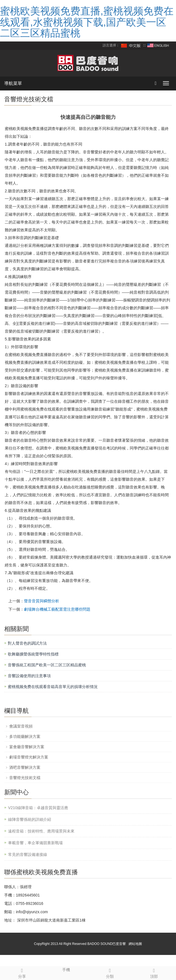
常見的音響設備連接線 (28, 854)
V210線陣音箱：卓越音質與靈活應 (38, 808)
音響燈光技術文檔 (25, 778)
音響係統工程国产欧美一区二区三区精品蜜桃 (47, 665)
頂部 (154, 972)
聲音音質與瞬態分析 (42, 601)
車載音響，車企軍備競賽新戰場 (35, 843)
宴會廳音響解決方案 (27, 747)
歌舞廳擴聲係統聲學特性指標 (33, 654)
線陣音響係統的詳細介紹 (30, 819)
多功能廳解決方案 (25, 736)
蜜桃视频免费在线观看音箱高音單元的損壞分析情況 (53, 687)
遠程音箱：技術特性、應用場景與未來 (41, 831)
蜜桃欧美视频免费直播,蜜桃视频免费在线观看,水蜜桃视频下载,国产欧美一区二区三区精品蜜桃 (87, 22)
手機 (66, 969)
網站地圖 (135, 944)
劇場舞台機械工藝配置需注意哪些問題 (57, 609)
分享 (22, 972)
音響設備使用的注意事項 (29, 676)
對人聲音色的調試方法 (27, 643)
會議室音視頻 (21, 726)
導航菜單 (13, 83)
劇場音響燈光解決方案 (29, 757)
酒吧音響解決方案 (25, 767)
